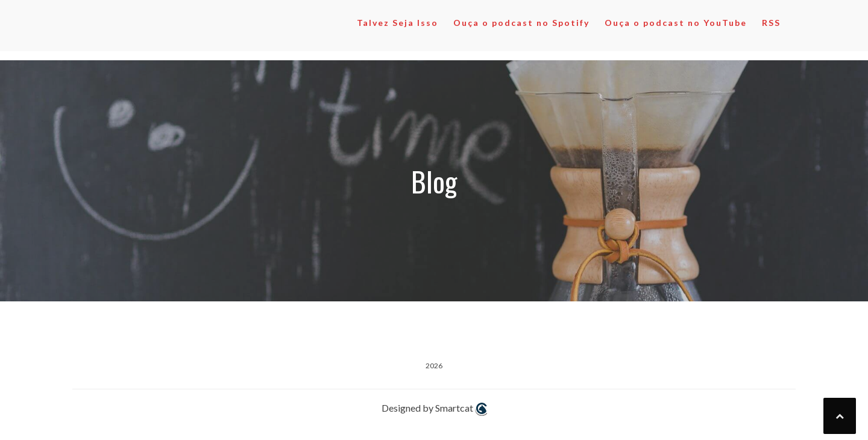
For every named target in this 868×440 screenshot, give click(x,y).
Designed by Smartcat (434, 409)
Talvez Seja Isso (398, 23)
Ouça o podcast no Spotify (521, 23)
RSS (771, 23)
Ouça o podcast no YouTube (676, 23)
